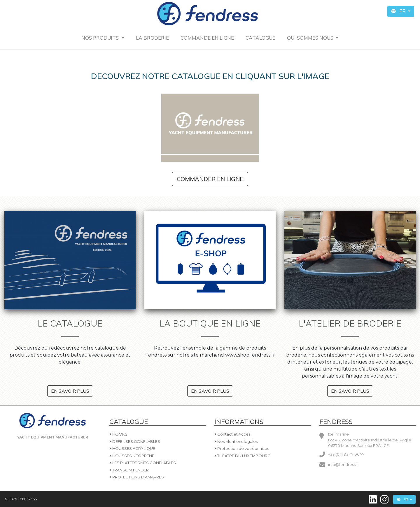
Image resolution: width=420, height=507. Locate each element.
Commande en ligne (207, 38)
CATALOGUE (260, 38)
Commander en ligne (210, 179)
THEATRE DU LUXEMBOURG (242, 456)
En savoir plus (70, 391)
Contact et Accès (232, 434)
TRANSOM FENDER (129, 470)
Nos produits (101, 38)
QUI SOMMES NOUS (311, 38)
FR (399, 11)
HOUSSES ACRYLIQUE (132, 448)
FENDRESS (27, 499)
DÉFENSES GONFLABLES (135, 441)
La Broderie (152, 38)
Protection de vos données (242, 448)
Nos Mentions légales (236, 441)
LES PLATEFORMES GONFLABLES (143, 463)
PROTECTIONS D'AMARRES (137, 477)
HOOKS (118, 434)
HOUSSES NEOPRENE (132, 456)
